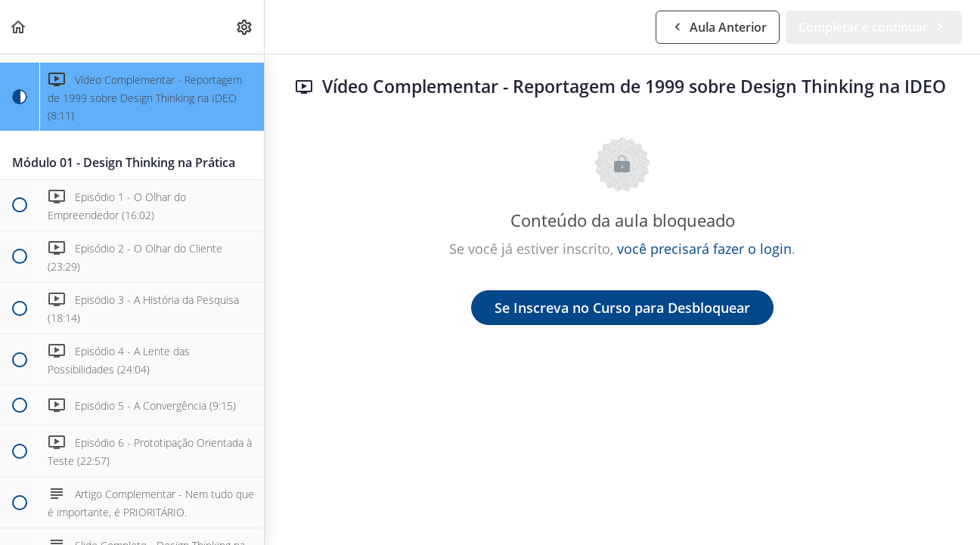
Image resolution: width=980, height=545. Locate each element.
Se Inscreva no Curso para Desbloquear (622, 308)
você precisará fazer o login (704, 249)
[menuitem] (245, 27)
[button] (19, 27)
